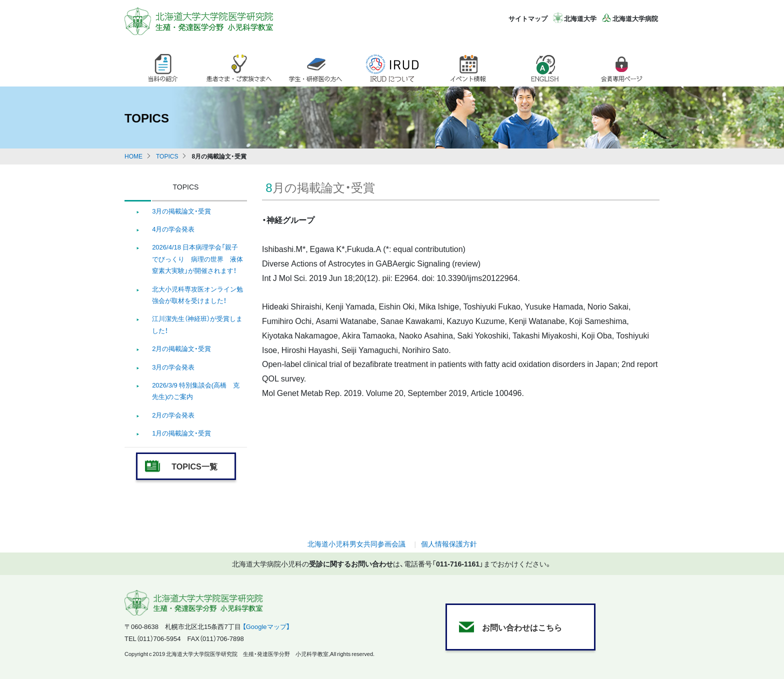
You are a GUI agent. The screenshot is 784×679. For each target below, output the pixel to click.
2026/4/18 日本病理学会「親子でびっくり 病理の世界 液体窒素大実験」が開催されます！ (197, 258)
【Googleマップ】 (266, 626)
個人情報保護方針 (449, 543)
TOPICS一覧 (194, 466)
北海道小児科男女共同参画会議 (356, 543)
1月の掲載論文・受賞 (181, 433)
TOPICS (167, 156)
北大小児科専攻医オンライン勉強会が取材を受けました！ (197, 294)
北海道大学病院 (635, 18)
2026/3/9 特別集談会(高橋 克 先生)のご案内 (196, 390)
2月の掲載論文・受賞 (181, 348)
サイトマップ (528, 18)
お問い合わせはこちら (522, 627)
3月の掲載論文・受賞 (181, 211)
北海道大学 (580, 18)
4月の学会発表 (173, 229)
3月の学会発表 (173, 367)
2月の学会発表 (173, 415)
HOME (133, 156)
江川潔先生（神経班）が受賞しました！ (197, 324)
